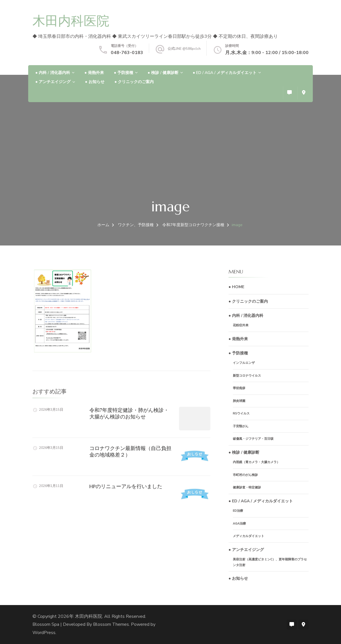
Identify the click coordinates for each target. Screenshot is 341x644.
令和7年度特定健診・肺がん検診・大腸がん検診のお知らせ (129, 413)
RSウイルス (241, 413)
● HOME (236, 287)
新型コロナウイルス (247, 376)
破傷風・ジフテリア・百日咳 (253, 439)
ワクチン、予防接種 (136, 225)
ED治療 (238, 511)
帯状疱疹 (239, 388)
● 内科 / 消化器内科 (53, 73)
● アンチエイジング (53, 82)
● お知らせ (95, 82)
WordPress (44, 633)
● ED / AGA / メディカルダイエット (225, 73)
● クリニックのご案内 (134, 82)
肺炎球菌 (239, 401)
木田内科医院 (71, 21)
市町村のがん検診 (245, 475)
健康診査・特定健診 (247, 487)
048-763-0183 (127, 53)
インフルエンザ (244, 363)
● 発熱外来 (94, 73)
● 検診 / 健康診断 (163, 73)
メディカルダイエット (248, 536)
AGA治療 (239, 524)
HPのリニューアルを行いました (126, 486)
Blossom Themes (111, 624)
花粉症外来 (241, 325)
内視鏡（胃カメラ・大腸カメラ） (256, 462)
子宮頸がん (241, 426)
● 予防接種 (124, 73)
